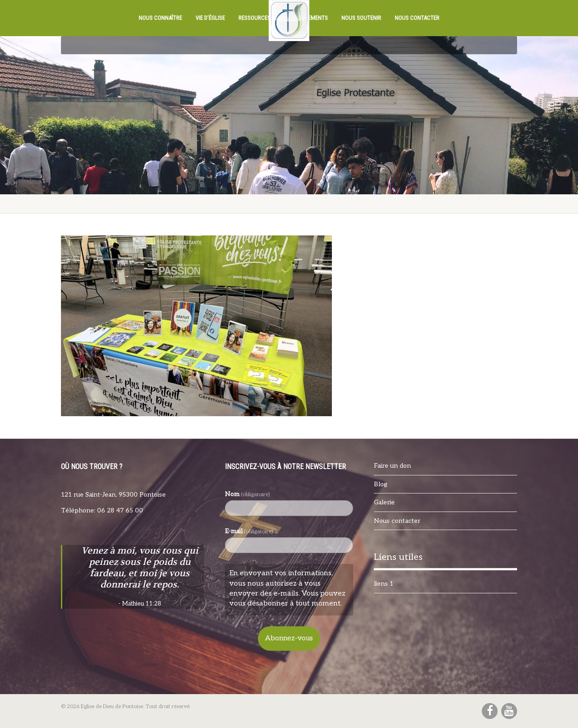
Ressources (254, 18)
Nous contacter (417, 18)
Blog (381, 484)
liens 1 (384, 584)
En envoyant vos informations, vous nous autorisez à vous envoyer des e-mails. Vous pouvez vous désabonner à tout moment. (287, 588)
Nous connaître (160, 18)
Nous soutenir (361, 18)
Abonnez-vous (289, 638)
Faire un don (392, 466)
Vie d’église (210, 18)
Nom (247, 494)
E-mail (249, 531)
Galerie (384, 502)
